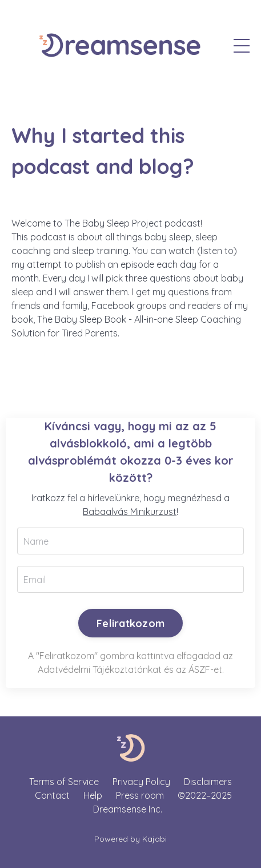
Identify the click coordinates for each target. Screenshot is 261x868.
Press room (140, 795)
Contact (52, 795)
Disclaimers (208, 782)
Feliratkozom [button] (130, 623)
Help (93, 795)
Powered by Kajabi (130, 839)
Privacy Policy (141, 782)
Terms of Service (64, 782)
